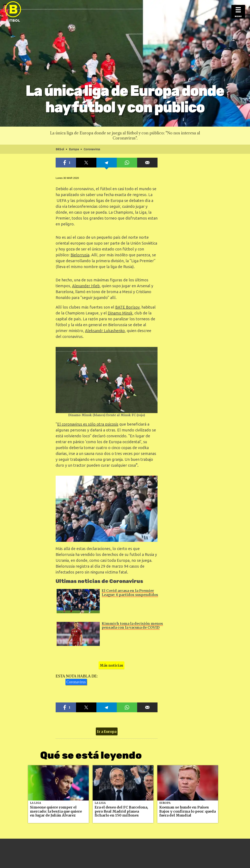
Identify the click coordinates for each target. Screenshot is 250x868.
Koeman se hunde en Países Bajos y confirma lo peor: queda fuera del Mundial (187, 811)
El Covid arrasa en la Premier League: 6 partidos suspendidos (130, 593)
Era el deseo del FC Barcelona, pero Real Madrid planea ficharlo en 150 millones (121, 811)
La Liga (35, 803)
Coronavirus (76, 682)
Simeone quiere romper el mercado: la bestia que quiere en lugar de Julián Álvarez (56, 811)
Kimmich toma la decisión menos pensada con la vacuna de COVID (132, 626)
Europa (165, 803)
